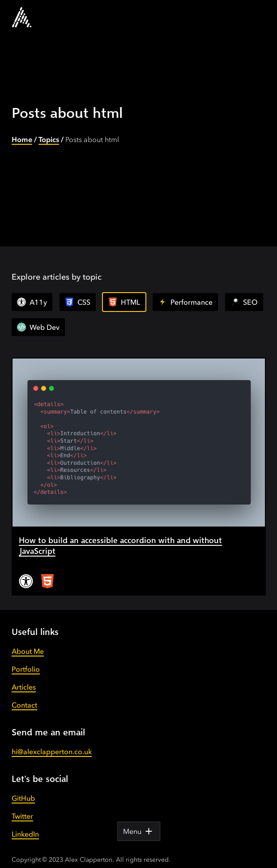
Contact (24, 694)
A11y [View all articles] (32, 302)
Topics (49, 139)
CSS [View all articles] (78, 302)
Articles (24, 676)
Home (22, 139)
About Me (28, 640)
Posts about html (92, 139)
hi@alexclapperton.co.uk (52, 741)
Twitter (22, 805)
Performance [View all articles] (185, 302)
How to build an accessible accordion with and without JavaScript (135, 540)
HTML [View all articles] (124, 302)
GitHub (23, 787)
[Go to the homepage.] (22, 17)
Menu (138, 831)
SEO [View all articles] (244, 302)
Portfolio (26, 658)
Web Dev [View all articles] (38, 327)
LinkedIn (25, 823)
